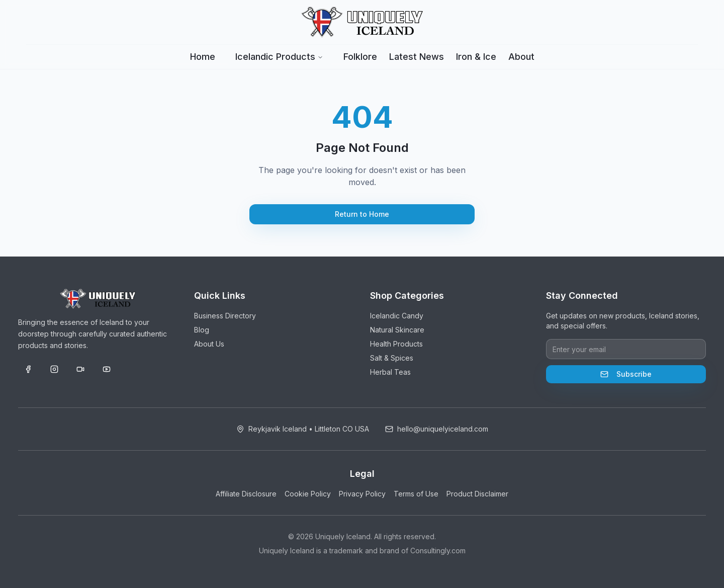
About (521, 57)
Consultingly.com (438, 551)
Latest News (417, 57)
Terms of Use (416, 494)
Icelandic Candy (397, 316)
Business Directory (225, 316)
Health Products (396, 344)
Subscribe (626, 374)
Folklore (360, 57)
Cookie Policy (308, 494)
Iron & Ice (476, 57)
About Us (209, 344)
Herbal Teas (390, 372)
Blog (202, 330)
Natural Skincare (397, 330)
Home (203, 57)
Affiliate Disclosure (246, 494)
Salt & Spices (392, 358)
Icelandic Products (279, 57)
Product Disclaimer (477, 494)
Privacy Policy (362, 494)
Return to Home (362, 214)
